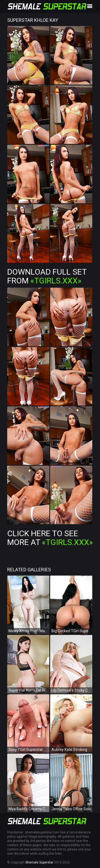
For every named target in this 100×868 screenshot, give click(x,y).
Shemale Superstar (39, 862)
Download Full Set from (47, 276)
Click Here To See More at (50, 538)
